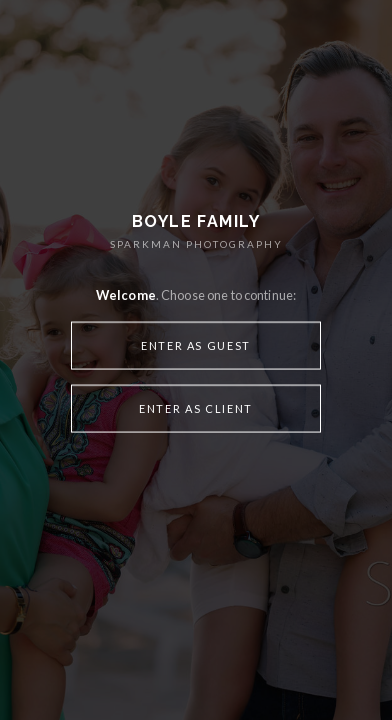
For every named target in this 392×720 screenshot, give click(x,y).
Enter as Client (196, 407)
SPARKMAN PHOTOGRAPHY (196, 244)
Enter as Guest (196, 344)
